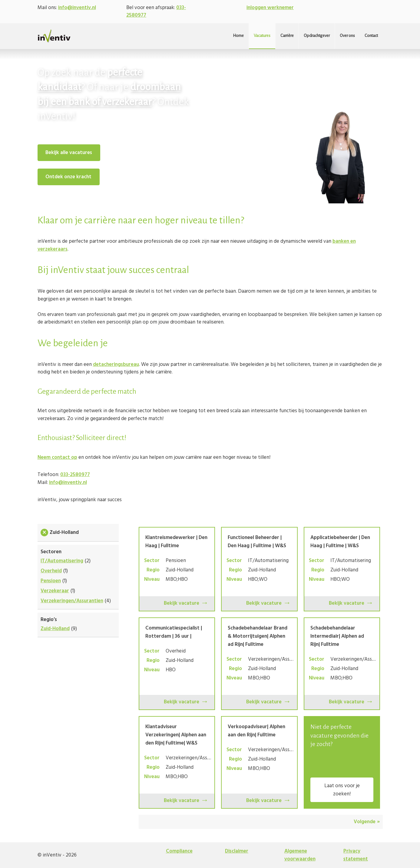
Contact (371, 36)
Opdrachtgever (317, 36)
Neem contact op (57, 457)
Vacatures (262, 36)
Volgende (365, 822)
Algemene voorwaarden (300, 855)
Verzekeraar (55, 591)
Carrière (287, 36)
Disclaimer (237, 851)
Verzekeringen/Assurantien (72, 601)
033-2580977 (75, 475)
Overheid (51, 571)
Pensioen (51, 581)
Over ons (347, 36)
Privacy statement (356, 855)
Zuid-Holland (55, 629)
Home (238, 36)
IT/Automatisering (62, 561)
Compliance (179, 851)
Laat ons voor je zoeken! (342, 790)
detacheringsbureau (116, 365)
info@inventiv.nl (77, 8)
